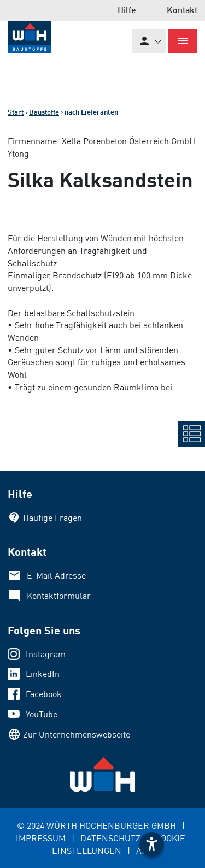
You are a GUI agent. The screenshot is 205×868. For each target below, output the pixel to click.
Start (16, 112)
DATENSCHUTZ (110, 838)
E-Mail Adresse (56, 575)
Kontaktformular (59, 596)
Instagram (46, 654)
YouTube (42, 714)
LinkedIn (43, 674)
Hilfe (127, 10)
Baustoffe (44, 112)
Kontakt (182, 10)
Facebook (44, 694)
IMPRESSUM (41, 838)
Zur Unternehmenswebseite (77, 734)
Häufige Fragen (52, 518)
